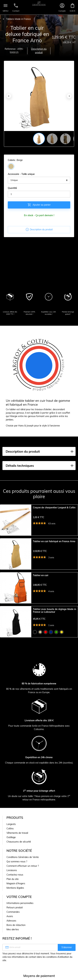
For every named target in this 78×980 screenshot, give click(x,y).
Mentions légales (15, 888)
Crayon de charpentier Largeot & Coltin (54, 508)
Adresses (11, 921)
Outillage (11, 837)
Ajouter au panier (39, 205)
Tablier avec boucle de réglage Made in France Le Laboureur (54, 611)
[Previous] (9, 96)
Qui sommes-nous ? (17, 862)
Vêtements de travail (17, 833)
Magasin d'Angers (16, 883)
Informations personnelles (20, 903)
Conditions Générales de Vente (23, 857)
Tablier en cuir (41, 575)
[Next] (69, 96)
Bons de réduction (16, 925)
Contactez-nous (15, 875)
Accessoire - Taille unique (21, 174)
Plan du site (13, 879)
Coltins (10, 829)
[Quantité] (39, 194)
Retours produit (15, 908)
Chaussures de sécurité (19, 842)
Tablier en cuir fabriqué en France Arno (54, 541)
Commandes (13, 912)
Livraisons (12, 870)
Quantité (12, 188)
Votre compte (19, 897)
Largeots (11, 824)
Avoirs (10, 916)
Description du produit (39, 51)
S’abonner (67, 947)
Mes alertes (13, 929)
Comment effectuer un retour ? (23, 866)
